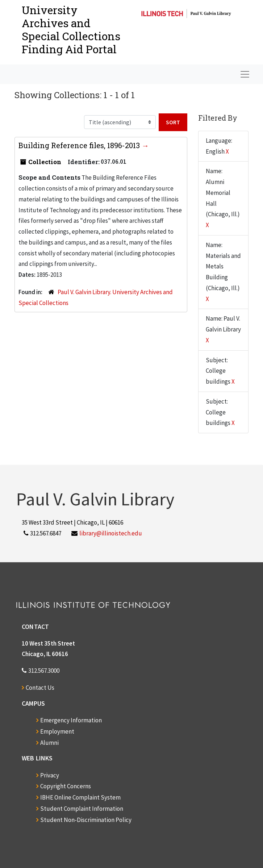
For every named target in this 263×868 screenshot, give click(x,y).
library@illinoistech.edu (111, 533)
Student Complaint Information (82, 809)
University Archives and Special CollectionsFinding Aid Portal (71, 30)
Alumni (49, 743)
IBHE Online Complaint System (80, 797)
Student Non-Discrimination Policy (86, 820)
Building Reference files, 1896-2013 (80, 145)
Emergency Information (71, 720)
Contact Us (40, 688)
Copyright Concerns (66, 786)
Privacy (50, 775)
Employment (57, 731)
